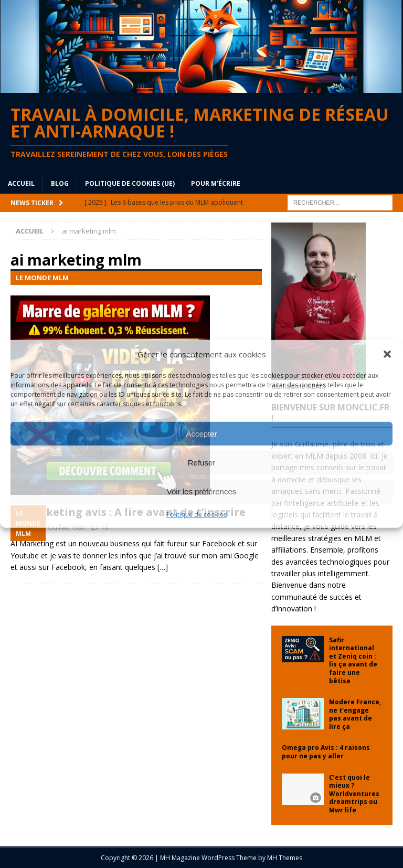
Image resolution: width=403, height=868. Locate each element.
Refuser (202, 462)
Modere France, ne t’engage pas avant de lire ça (355, 714)
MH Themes (285, 858)
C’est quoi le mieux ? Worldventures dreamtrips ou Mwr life (354, 794)
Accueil (21, 183)
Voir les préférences (202, 491)
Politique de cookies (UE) (130, 183)
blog (60, 183)
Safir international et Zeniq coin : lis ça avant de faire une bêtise (353, 660)
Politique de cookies (197, 515)
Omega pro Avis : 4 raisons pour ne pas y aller (326, 752)
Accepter (201, 433)
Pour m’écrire (216, 183)
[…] (163, 567)
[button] (387, 354)
